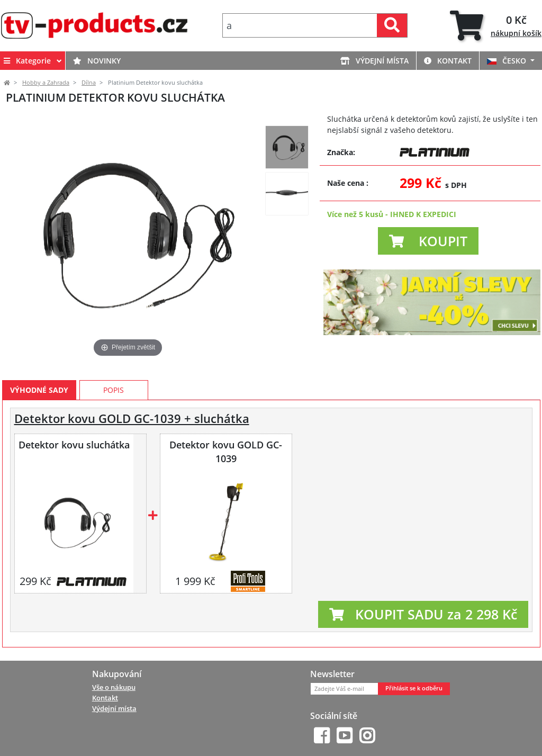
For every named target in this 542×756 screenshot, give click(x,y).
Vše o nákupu (114, 687)
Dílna (89, 83)
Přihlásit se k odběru (414, 688)
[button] (428, 241)
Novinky (97, 61)
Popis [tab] (114, 390)
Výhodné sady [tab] (39, 390)
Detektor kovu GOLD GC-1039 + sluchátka (132, 418)
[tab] (496, 26)
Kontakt (448, 61)
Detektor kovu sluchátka (74, 445)
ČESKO (508, 61)
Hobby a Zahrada (46, 83)
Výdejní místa (374, 61)
